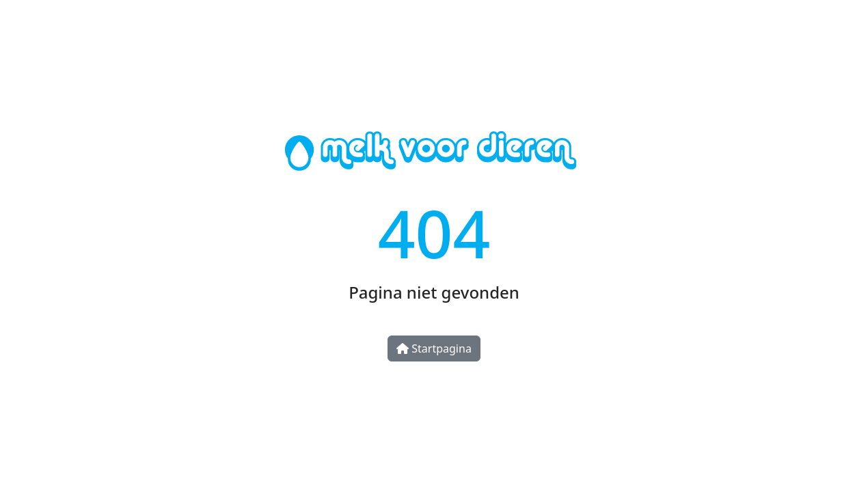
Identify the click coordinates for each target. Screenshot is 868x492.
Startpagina (434, 348)
